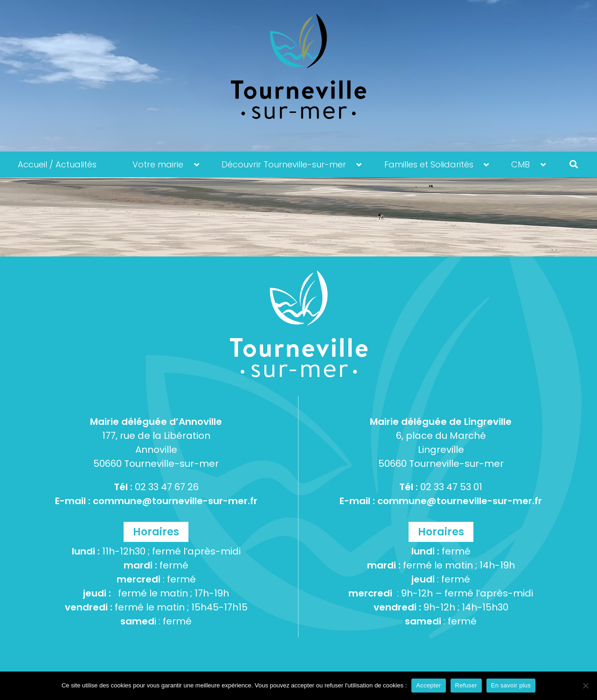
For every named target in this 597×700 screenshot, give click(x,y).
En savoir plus (511, 685)
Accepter (428, 685)
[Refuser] (585, 686)
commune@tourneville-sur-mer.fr (175, 501)
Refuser (466, 685)
